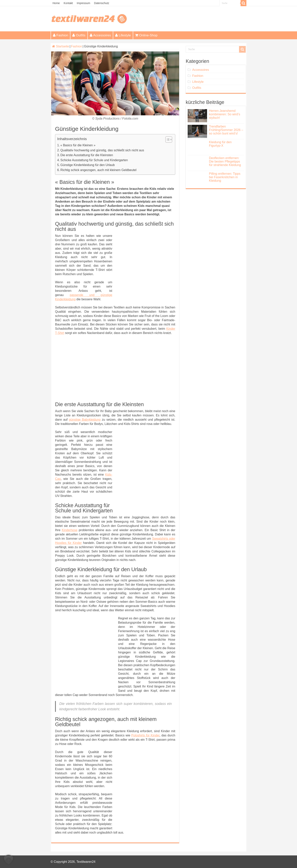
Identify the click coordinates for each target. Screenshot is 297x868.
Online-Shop (146, 35)
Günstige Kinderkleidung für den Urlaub (88, 165)
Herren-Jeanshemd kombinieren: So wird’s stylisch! (225, 114)
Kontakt (68, 3)
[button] (9, 859)
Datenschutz (102, 3)
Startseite (61, 46)
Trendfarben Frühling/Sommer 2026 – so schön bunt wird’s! (226, 130)
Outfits (79, 35)
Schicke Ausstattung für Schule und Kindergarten (94, 160)
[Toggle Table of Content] (167, 140)
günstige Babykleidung (85, 420)
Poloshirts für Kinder (145, 735)
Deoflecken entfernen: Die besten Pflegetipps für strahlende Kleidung (225, 161)
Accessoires (100, 35)
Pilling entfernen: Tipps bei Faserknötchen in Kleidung (225, 177)
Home (56, 3)
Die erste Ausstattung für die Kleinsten (87, 155)
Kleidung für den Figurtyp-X (220, 144)
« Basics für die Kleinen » (78, 145)
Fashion (60, 35)
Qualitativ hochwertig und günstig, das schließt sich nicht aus (102, 150)
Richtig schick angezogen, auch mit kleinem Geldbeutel (98, 170)
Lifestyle (123, 35)
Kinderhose (70, 530)
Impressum (83, 3)
